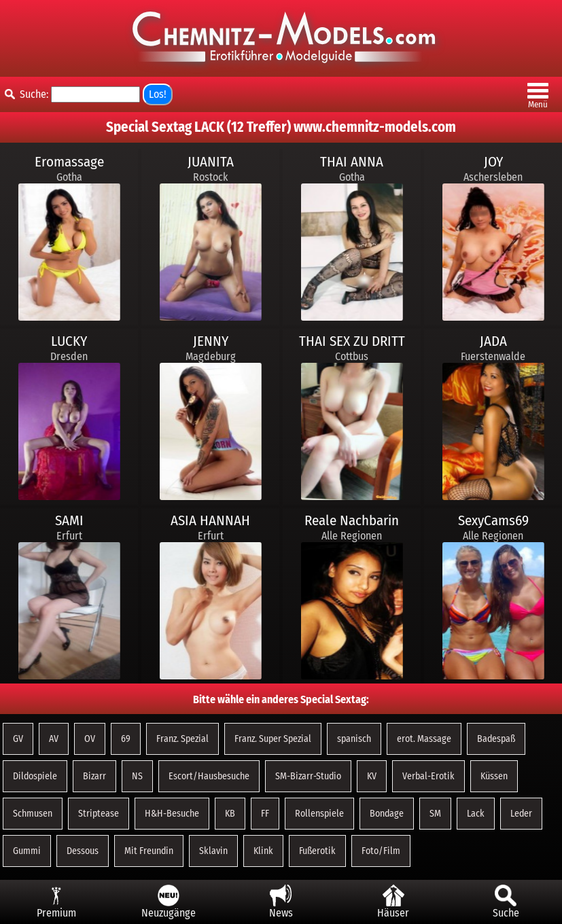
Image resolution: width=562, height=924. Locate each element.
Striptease (99, 814)
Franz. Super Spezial (273, 739)
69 (126, 739)
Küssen (494, 776)
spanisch (354, 739)
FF (265, 814)
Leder (521, 814)
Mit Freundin (149, 851)
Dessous (83, 851)
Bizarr (94, 776)
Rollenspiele (319, 814)
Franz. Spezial (182, 739)
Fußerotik (317, 851)
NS (137, 776)
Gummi (27, 851)
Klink (263, 851)
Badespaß (496, 739)
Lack (476, 814)
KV (372, 776)
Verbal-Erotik (428, 776)
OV (90, 739)
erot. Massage (424, 739)
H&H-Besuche (172, 814)
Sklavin (213, 851)
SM (435, 814)
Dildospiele (35, 776)
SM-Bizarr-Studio (308, 776)
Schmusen (33, 814)
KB (230, 814)
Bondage (387, 814)
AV (54, 739)
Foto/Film (381, 851)
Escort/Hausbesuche (209, 776)
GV (18, 739)
